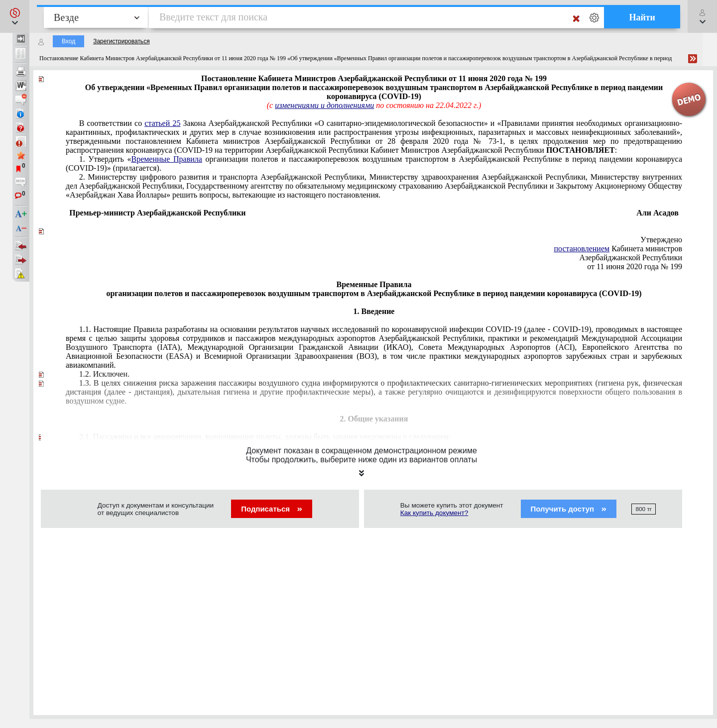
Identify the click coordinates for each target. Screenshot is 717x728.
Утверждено (661, 240)
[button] (15, 16)
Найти (642, 17)
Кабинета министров (618, 249)
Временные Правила (166, 159)
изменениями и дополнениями (324, 105)
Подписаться (272, 509)
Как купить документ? (434, 513)
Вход (68, 41)
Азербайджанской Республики (631, 258)
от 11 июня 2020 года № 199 (635, 266)
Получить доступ (569, 509)
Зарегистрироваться (121, 41)
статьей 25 (162, 123)
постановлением (582, 249)
